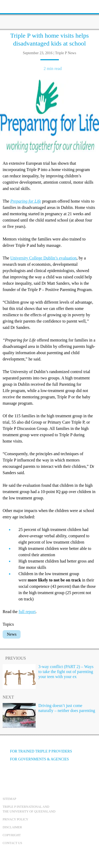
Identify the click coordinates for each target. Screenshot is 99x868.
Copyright (12, 835)
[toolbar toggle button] (13, 6)
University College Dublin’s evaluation (43, 258)
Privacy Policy (15, 819)
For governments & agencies (36, 759)
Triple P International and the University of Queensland (29, 809)
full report (27, 612)
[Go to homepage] (50, 14)
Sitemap (9, 799)
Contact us (12, 843)
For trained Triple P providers (37, 751)
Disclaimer (12, 827)
